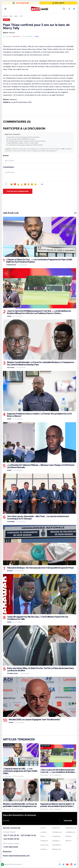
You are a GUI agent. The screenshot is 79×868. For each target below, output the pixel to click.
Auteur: (39, 159)
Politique (11, 368)
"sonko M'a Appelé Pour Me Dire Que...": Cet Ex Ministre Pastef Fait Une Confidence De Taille (38, 618)
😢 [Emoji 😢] (32, 184)
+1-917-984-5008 (10, 847)
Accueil (5, 16)
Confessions (11, 265)
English (37, 36)
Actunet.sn (44, 849)
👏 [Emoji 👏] (35, 184)
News (11, 16)
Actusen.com (44, 845)
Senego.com (56, 828)
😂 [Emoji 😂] (12, 184)
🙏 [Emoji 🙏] (22, 184)
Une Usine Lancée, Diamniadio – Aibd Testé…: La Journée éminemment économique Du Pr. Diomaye (38, 518)
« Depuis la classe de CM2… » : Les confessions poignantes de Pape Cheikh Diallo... (20, 771)
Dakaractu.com (57, 849)
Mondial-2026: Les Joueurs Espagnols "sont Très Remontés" (35, 720)
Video (9, 316)
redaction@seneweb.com (19, 856)
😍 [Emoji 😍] (25, 184)
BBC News (69, 837)
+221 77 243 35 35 (11, 836)
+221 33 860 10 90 (28, 836)
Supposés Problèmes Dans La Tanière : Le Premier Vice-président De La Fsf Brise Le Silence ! (39, 415)
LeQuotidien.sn (57, 845)
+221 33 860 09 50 (11, 839)
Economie (11, 522)
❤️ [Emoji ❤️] (15, 184)
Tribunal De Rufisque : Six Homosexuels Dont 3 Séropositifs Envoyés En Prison (40, 568)
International (13, 673)
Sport (16, 16)
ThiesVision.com (57, 832)
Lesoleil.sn (44, 832)
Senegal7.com (56, 837)
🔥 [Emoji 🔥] (29, 184)
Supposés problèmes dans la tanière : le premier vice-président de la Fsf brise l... (57, 805)
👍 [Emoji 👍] (18, 184)
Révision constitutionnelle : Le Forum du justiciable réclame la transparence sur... (20, 805)
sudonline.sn (56, 841)
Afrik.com (68, 841)
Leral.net (43, 828)
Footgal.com (44, 841)
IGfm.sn (43, 837)
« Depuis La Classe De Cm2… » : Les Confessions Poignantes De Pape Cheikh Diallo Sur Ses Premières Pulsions (39, 261)
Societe (10, 571)
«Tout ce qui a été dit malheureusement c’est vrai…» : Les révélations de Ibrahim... (58, 771)
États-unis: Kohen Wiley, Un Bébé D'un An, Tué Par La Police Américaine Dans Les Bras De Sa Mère (40, 669)
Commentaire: (39, 176)
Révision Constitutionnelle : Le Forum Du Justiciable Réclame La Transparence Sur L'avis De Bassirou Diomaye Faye (41, 364)
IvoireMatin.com (70, 832)
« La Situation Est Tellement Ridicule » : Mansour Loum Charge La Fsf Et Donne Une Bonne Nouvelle (41, 466)
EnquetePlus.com (71, 828)
